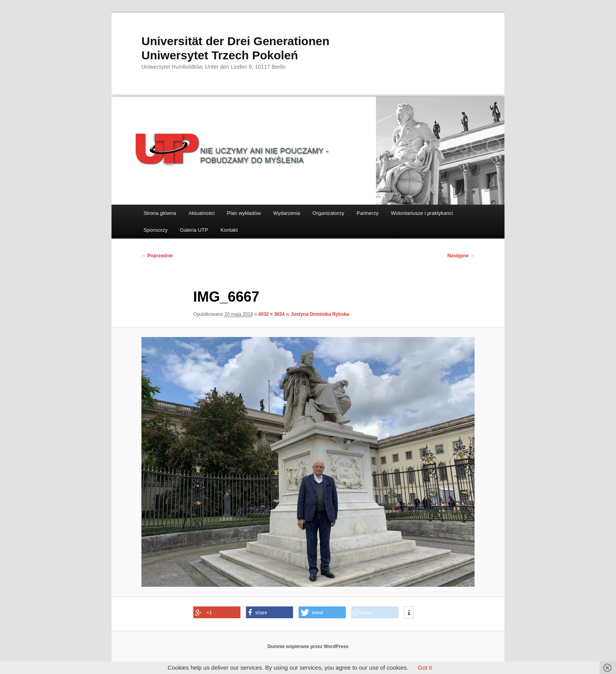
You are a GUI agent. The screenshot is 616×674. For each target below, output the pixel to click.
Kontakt (229, 230)
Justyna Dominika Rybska (320, 314)
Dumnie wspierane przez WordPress (308, 647)
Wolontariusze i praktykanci (422, 213)
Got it (425, 668)
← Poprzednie (157, 256)
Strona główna (160, 213)
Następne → (461, 256)
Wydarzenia (287, 213)
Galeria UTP (194, 230)
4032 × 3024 (271, 314)
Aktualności (202, 213)
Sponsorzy (155, 230)
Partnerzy (368, 213)
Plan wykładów (244, 213)
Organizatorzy (328, 213)
